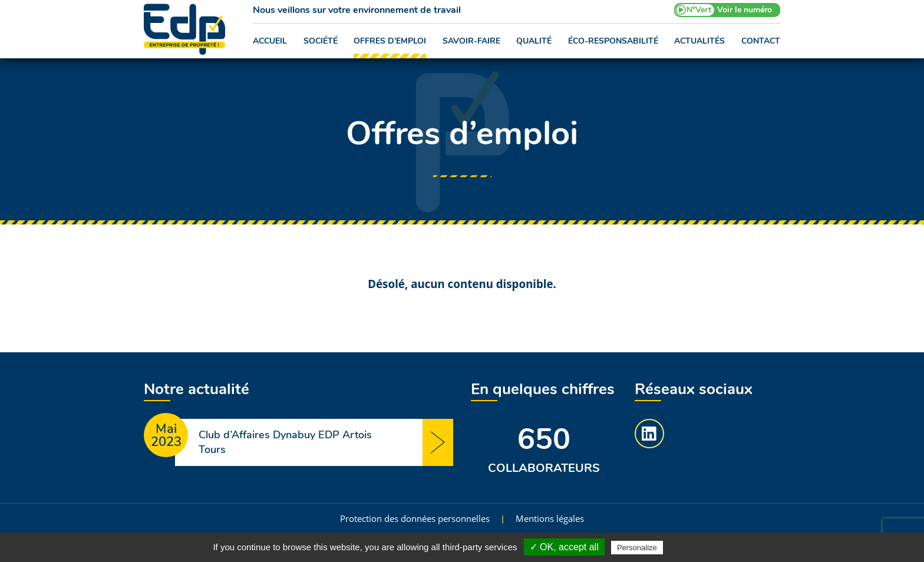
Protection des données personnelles (415, 518)
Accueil (270, 41)
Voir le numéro (745, 10)
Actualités (699, 41)
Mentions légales (550, 518)
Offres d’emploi (390, 41)
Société (321, 41)
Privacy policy (694, 547)
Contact (761, 41)
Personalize (637, 548)
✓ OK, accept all (564, 547)
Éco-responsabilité (613, 41)
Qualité (534, 41)
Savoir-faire (471, 41)
